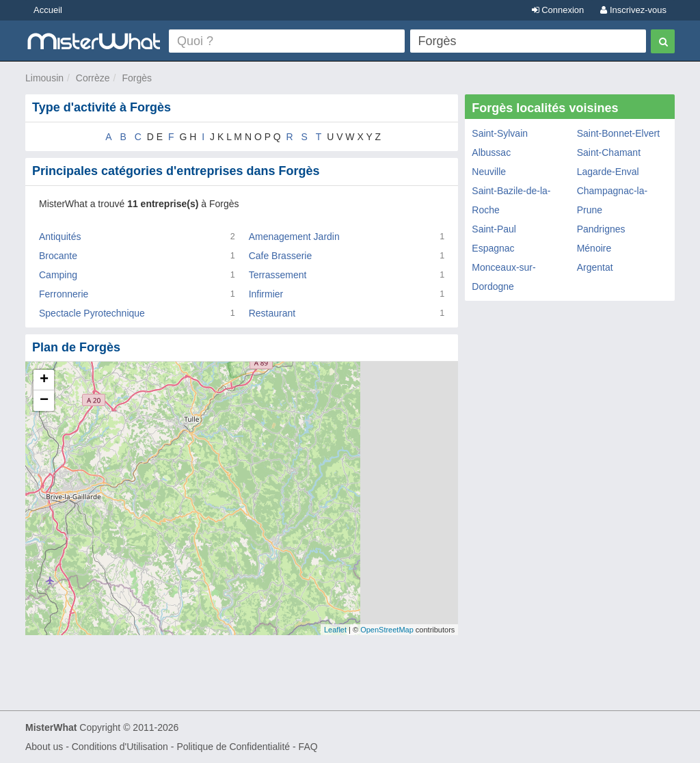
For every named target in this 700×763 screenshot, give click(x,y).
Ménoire (594, 248)
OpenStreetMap (387, 630)
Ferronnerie (64, 294)
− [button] (44, 401)
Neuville (489, 172)
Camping (58, 275)
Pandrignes (601, 229)
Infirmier (266, 294)
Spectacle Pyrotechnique (92, 313)
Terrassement (278, 275)
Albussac (491, 152)
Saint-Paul (494, 229)
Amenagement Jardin (294, 237)
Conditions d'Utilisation (120, 747)
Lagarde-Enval (608, 172)
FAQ (308, 747)
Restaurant (272, 313)
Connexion (558, 10)
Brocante (58, 256)
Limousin (44, 78)
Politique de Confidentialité (233, 747)
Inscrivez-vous (633, 10)
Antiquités (60, 237)
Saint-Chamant (609, 152)
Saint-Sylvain (500, 133)
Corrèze (93, 78)
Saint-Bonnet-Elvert (618, 133)
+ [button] (44, 380)
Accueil (48, 10)
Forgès (137, 78)
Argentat (595, 267)
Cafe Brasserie (281, 256)
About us (44, 747)
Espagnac (493, 248)
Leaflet (335, 630)
